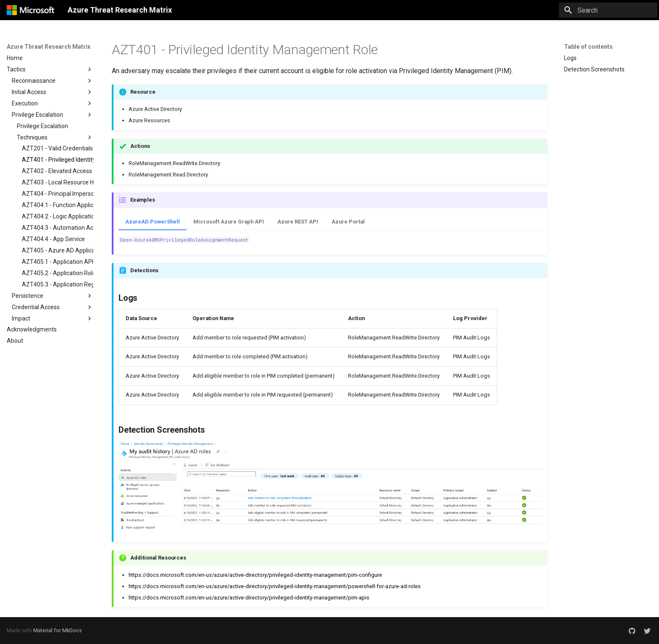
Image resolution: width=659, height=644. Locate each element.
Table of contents (588, 47)
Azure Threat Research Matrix (49, 47)
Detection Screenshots (594, 69)
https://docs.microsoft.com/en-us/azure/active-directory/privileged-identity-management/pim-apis (249, 598)
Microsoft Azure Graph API (229, 222)
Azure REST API (298, 222)
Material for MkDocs (58, 630)
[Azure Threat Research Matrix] (30, 10)
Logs (570, 58)
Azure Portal (348, 222)
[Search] (608, 10)
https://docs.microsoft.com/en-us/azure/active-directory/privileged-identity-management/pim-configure (255, 575)
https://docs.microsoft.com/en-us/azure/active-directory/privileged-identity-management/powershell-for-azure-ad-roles (275, 586)
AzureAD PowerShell (153, 222)
